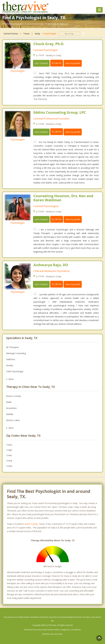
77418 (9, 461)
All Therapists (13, 347)
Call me (57, 63)
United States (11, 34)
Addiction (11, 359)
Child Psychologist (15, 371)
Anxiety (10, 365)
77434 (9, 466)
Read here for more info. (53, 634)
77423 (9, 445)
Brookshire (11, 408)
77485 (9, 450)
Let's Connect (41, 63)
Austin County (31, 524)
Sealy (37, 34)
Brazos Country (14, 396)
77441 (9, 455)
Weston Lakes (13, 420)
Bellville (10, 414)
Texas (26, 34)
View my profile (73, 63)
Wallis (9, 402)
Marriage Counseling (16, 353)
